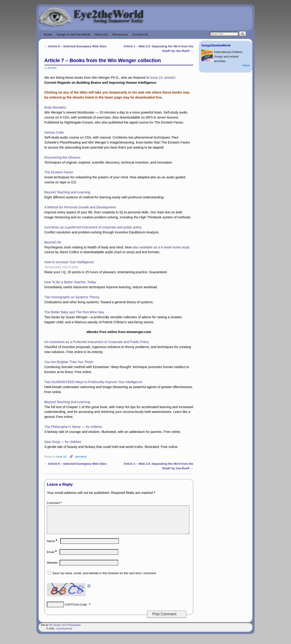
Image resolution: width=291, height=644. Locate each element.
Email (52, 557)
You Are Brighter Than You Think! (69, 362)
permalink (81, 456)
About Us (101, 34)
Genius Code (54, 132)
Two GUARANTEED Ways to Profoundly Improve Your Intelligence (93, 382)
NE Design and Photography (65, 630)
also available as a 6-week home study (161, 247)
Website (52, 568)
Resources (120, 34)
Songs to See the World (73, 34)
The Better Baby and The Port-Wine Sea (74, 312)
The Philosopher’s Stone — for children (73, 427)
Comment (55, 503)
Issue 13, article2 (162, 78)
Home (48, 34)
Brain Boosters (55, 107)
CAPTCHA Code (76, 610)
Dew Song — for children (63, 442)
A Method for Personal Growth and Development (80, 207)
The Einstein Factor (59, 172)
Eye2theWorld (64, 634)
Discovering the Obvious (62, 157)
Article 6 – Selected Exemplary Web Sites (75, 46)
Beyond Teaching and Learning (67, 192)
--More (245, 65)
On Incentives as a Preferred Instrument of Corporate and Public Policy (97, 342)
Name (52, 547)
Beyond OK (53, 242)
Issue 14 (61, 456)
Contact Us (140, 34)
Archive (52, 68)
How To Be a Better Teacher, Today (70, 282)
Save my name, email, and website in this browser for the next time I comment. (104, 579)
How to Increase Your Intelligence (69, 262)
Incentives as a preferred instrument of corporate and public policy (93, 227)
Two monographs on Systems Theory (72, 297)
